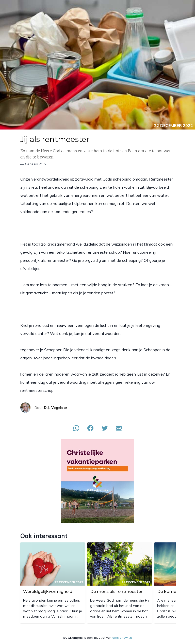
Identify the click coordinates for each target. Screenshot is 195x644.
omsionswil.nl (122, 638)
